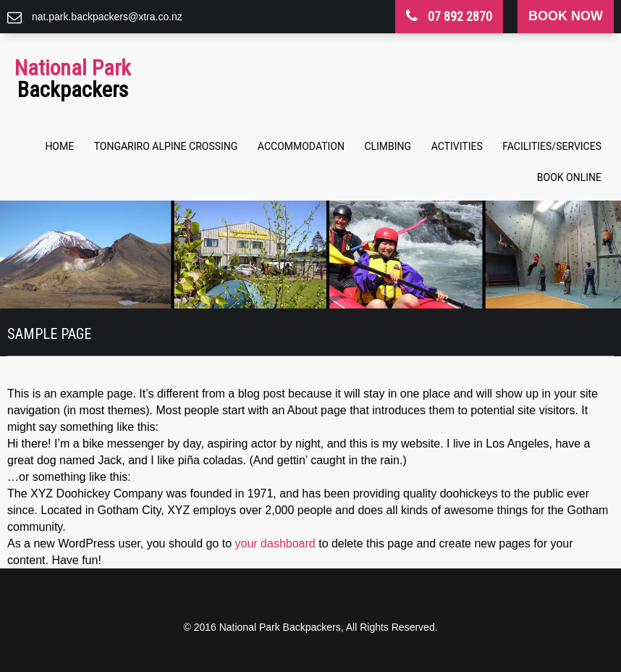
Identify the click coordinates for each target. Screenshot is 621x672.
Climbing (388, 146)
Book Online (569, 177)
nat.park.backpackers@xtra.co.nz (107, 17)
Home (59, 146)
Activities (457, 146)
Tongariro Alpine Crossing (166, 146)
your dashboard (275, 543)
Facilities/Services (552, 146)
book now (566, 16)
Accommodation (301, 146)
